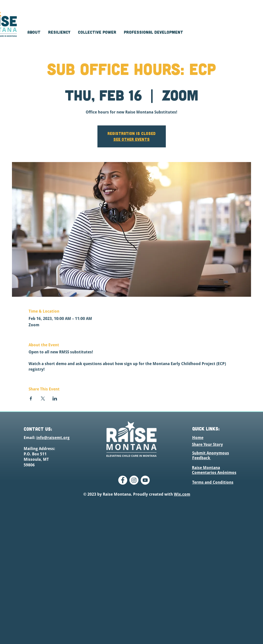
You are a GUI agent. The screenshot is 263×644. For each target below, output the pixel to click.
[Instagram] (134, 480)
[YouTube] (145, 480)
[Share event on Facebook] (31, 399)
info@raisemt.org (53, 438)
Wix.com (182, 494)
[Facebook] (123, 480)
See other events (131, 139)
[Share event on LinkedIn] (55, 399)
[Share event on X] (43, 399)
